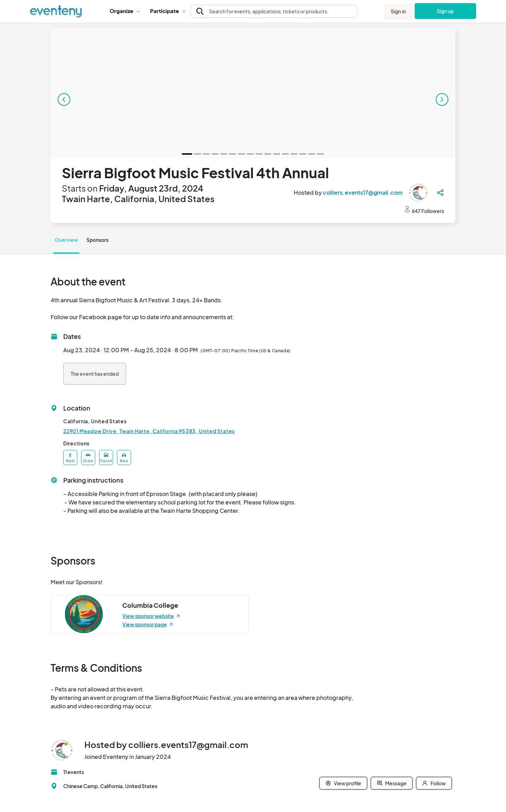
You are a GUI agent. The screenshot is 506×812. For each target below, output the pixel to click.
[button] (125, 11)
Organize (125, 11)
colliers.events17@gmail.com (363, 192)
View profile (343, 783)
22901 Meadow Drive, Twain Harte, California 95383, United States (149, 431)
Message (392, 783)
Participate (168, 11)
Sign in (398, 11)
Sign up (445, 11)
